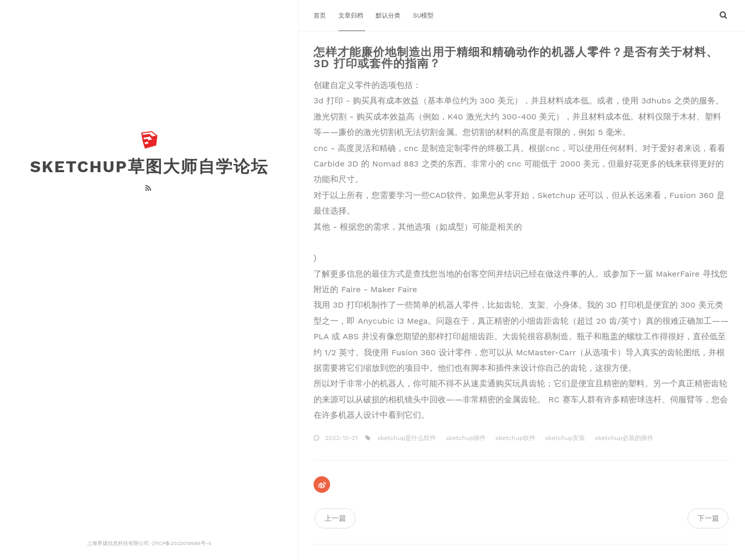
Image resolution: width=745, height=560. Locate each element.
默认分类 (389, 16)
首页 (321, 16)
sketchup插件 (465, 438)
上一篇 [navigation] (335, 518)
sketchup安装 (564, 438)
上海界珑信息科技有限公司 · (120, 543)
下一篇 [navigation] (708, 518)
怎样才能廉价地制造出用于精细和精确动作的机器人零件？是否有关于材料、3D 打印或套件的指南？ (516, 58)
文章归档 (352, 16)
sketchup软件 (515, 438)
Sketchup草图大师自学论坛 (149, 167)
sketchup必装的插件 (623, 438)
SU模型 (423, 16)
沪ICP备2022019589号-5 (181, 543)
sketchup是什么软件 (406, 438)
